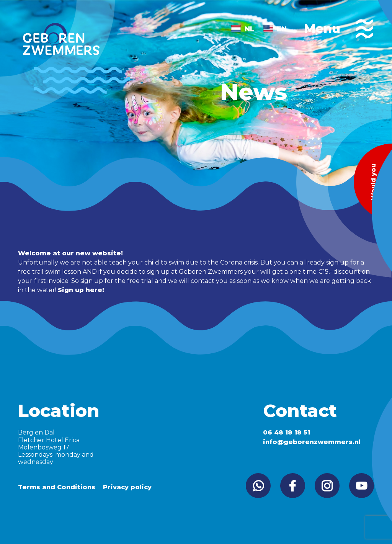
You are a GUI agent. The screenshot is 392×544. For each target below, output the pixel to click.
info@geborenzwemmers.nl (312, 442)
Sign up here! (81, 290)
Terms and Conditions (57, 487)
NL (249, 29)
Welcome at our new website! (70, 253)
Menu (338, 29)
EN (282, 29)
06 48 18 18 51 (287, 432)
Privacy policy (127, 487)
